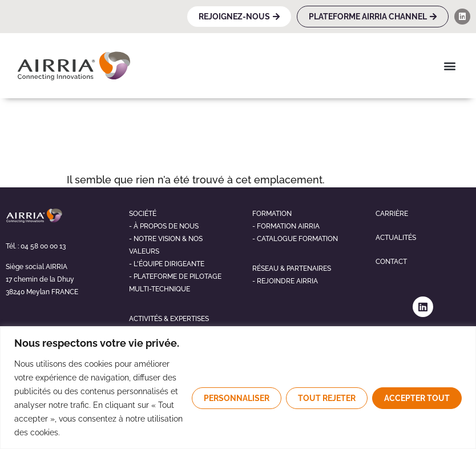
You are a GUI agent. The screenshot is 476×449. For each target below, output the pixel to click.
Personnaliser (237, 398)
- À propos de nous (164, 226)
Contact (391, 262)
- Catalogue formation (295, 239)
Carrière (392, 214)
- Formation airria (286, 226)
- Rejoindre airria (285, 281)
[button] (449, 65)
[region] (238, 388)
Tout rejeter (327, 398)
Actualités (396, 238)
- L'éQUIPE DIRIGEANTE (167, 264)
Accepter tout (417, 398)
